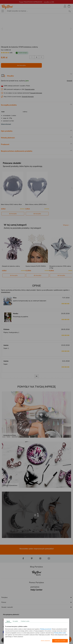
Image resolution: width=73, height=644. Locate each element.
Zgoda (8, 621)
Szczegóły (15, 621)
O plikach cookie (25, 621)
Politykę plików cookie (60, 633)
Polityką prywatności (46, 629)
